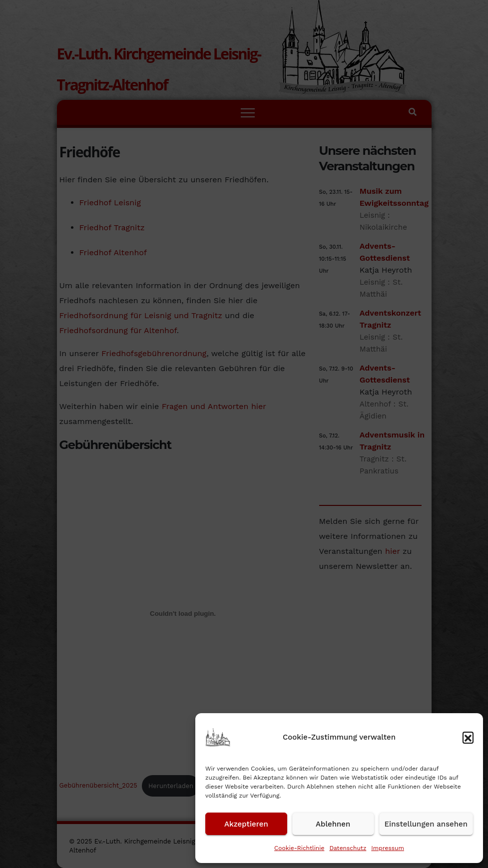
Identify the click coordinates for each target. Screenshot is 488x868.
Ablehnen (333, 824)
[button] (468, 737)
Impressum (388, 848)
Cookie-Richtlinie (299, 848)
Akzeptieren (246, 824)
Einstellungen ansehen (426, 824)
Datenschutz (348, 848)
